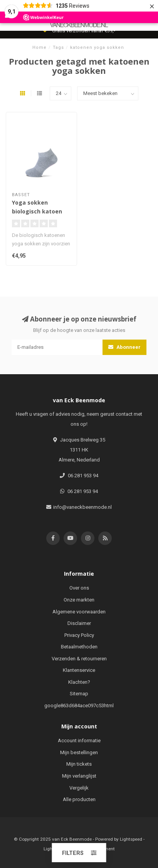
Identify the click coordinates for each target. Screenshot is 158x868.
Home (39, 47)
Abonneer (124, 347)
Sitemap (79, 694)
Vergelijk (79, 788)
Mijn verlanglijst (79, 776)
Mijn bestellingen (79, 752)
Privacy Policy (79, 635)
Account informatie (79, 741)
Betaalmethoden (79, 647)
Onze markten (79, 600)
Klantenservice (79, 670)
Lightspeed (131, 839)
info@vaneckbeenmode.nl (82, 507)
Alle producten (79, 799)
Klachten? (79, 682)
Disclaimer (79, 623)
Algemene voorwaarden (79, 612)
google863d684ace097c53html (79, 706)
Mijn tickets (79, 764)
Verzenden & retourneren (79, 659)
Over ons (79, 588)
